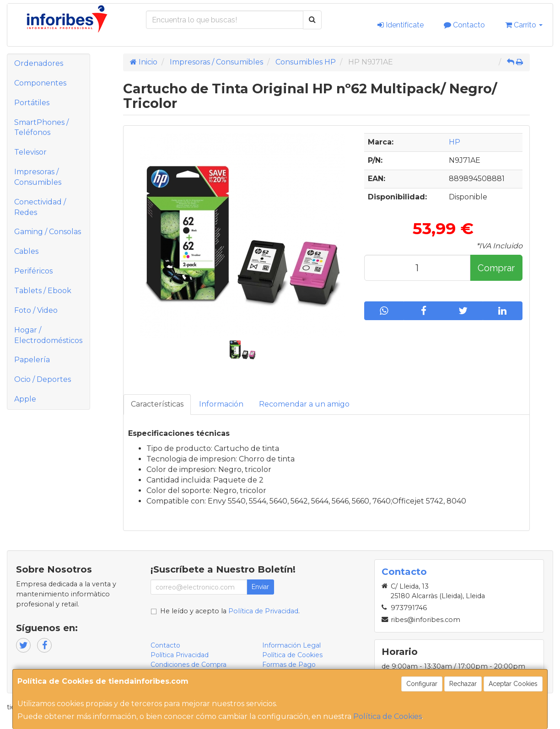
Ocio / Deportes (43, 379)
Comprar (496, 268)
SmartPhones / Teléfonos (41, 128)
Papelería (32, 360)
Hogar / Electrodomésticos (48, 335)
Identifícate (401, 25)
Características (157, 404)
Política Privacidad (180, 655)
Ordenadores (39, 63)
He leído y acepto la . (230, 611)
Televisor (30, 152)
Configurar (422, 684)
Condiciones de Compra (188, 665)
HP (455, 142)
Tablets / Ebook (43, 291)
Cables (26, 251)
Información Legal (291, 645)
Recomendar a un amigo (304, 404)
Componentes (40, 83)
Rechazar (463, 684)
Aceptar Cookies (513, 684)
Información (221, 404)
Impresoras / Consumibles (38, 177)
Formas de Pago (289, 665)
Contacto (464, 25)
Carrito (524, 25)
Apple (25, 399)
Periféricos (33, 271)
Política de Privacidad (263, 611)
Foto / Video (36, 310)
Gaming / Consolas (48, 232)
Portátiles (32, 103)
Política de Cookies (388, 716)
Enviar (260, 587)
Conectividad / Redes (40, 207)
